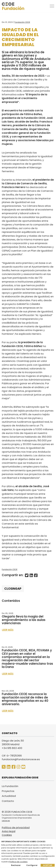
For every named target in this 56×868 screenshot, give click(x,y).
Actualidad (9, 796)
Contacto (8, 801)
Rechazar (16, 865)
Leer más (8, 630)
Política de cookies (18, 862)
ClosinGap (13, 589)
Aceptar (48, 865)
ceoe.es (6, 821)
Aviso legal (9, 831)
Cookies (7, 835)
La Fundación (10, 786)
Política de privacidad (16, 828)
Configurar (32, 865)
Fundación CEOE (22, 22)
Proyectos (8, 791)
